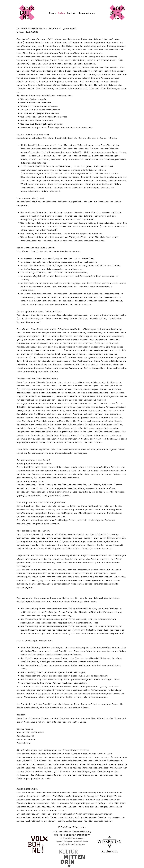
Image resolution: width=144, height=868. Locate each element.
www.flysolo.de (65, 844)
